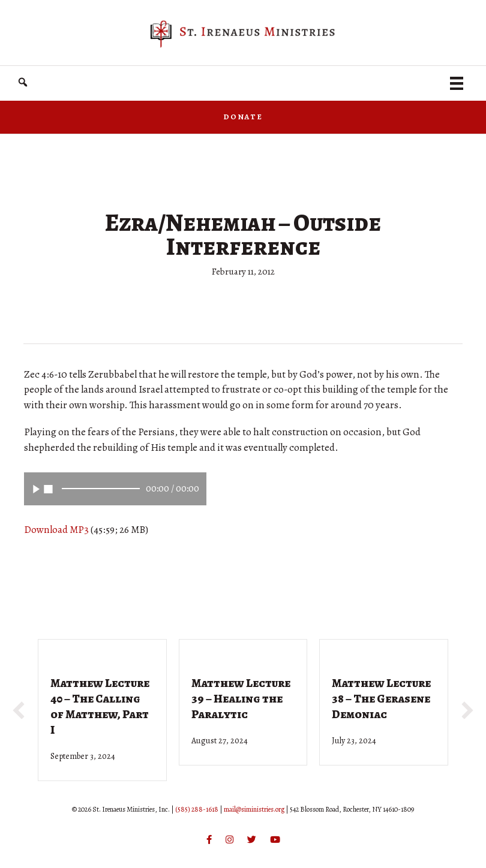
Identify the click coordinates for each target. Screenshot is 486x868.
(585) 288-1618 (197, 809)
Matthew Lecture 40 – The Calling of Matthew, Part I (100, 706)
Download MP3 (56, 530)
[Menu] (457, 83)
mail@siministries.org (254, 809)
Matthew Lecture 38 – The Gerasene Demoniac (381, 699)
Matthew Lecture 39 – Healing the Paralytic (241, 699)
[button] (23, 82)
